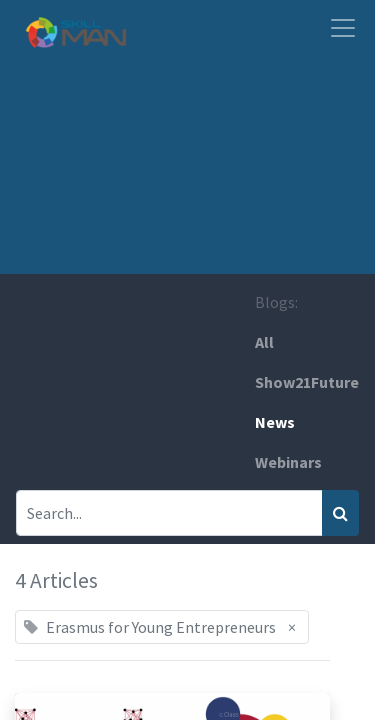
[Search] (340, 513)
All (264, 342)
